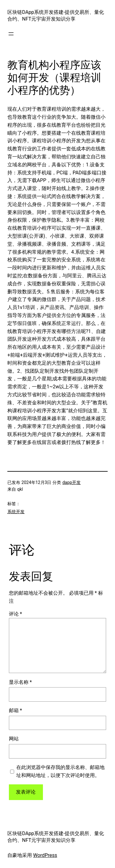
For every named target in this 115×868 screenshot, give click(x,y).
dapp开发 (71, 482)
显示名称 (20, 682)
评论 (15, 614)
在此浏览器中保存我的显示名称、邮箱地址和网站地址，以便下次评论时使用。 (60, 771)
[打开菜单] (11, 34)
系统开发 (16, 512)
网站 (14, 739)
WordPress (45, 855)
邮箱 (15, 710)
